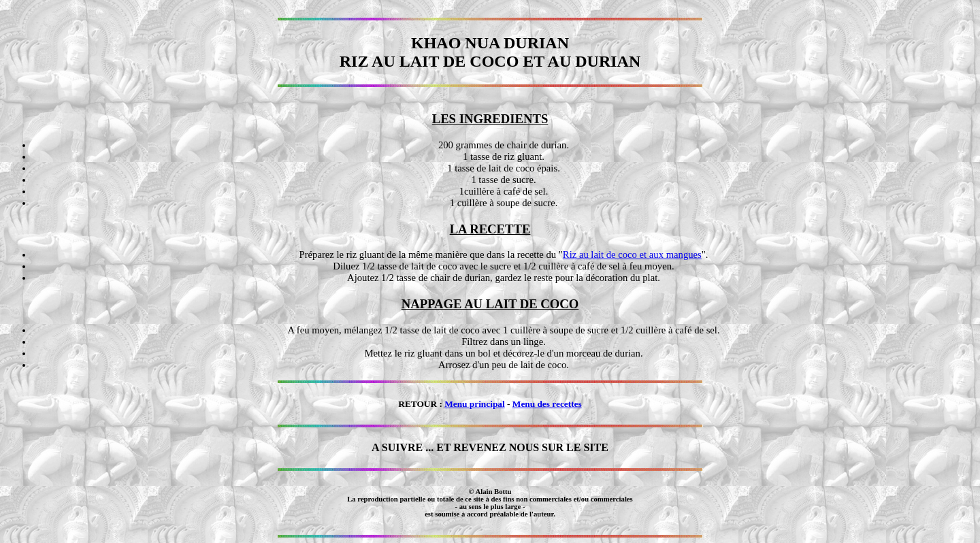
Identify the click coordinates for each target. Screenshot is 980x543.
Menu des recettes (547, 404)
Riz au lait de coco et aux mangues (632, 254)
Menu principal (475, 404)
